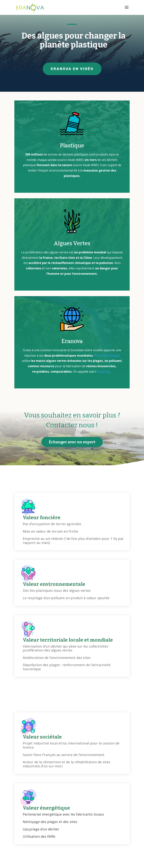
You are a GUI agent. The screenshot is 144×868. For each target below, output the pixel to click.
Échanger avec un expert (72, 442)
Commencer (50, 835)
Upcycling (103, 371)
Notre (99, 355)
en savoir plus (91, 835)
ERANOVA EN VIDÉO (72, 69)
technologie (112, 355)
